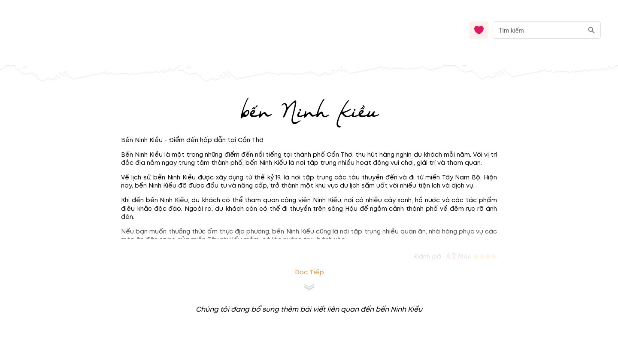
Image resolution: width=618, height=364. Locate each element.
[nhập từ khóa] (538, 30)
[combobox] (547, 30)
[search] (592, 30)
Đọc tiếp (309, 272)
